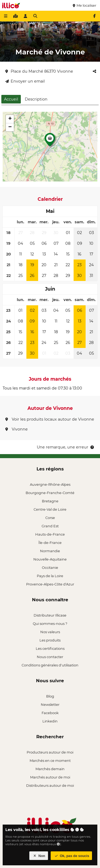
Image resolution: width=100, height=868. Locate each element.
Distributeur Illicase (50, 615)
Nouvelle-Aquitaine (50, 559)
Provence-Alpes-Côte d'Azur (50, 584)
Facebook (50, 713)
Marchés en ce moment (50, 761)
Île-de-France (50, 543)
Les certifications (50, 648)
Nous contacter (50, 657)
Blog (50, 696)
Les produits (50, 640)
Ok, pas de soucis (71, 856)
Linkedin (50, 721)
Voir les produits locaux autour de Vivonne (50, 419)
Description (36, 99)
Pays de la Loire (50, 576)
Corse (50, 518)
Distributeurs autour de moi (50, 785)
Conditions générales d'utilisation (50, 665)
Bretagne (50, 501)
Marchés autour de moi (50, 777)
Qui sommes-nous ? (50, 624)
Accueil (11, 99)
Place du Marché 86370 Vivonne (39, 71)
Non (39, 856)
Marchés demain (50, 769)
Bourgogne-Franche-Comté (50, 493)
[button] (50, 141)
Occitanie (50, 567)
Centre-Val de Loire (50, 509)
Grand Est (50, 526)
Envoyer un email (25, 81)
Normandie (50, 551)
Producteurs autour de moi (50, 752)
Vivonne (17, 429)
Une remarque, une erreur (66, 447)
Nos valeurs (50, 632)
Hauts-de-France (50, 534)
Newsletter (50, 704)
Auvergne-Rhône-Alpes (50, 484)
